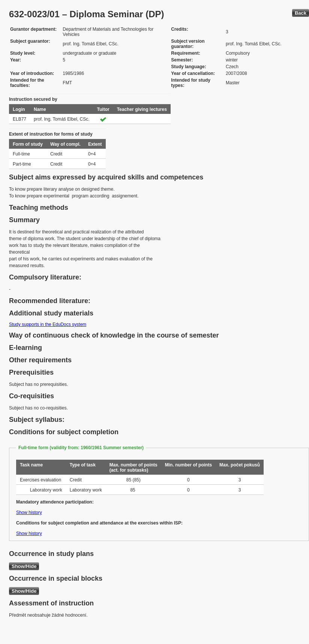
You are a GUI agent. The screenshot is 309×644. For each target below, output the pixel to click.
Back (301, 13)
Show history (29, 513)
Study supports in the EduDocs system (48, 324)
